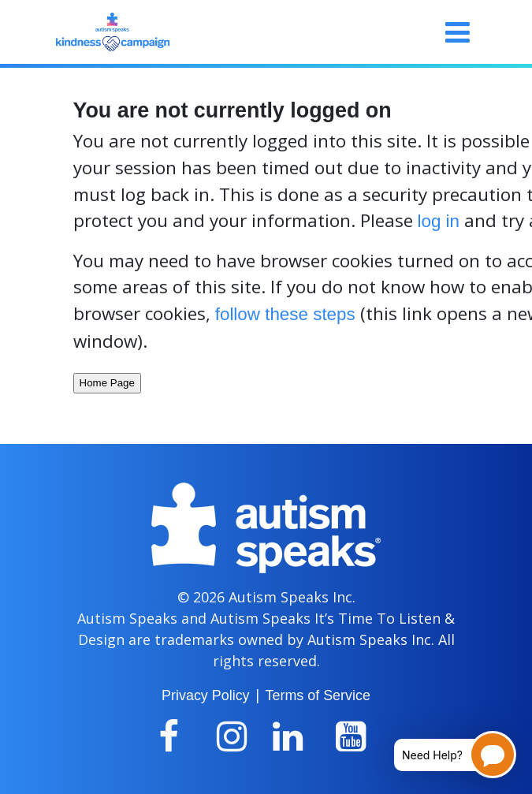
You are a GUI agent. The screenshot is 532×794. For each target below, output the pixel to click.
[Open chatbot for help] (443, 755)
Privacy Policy (205, 695)
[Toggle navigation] (458, 32)
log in (439, 221)
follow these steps (285, 314)
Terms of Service (318, 695)
